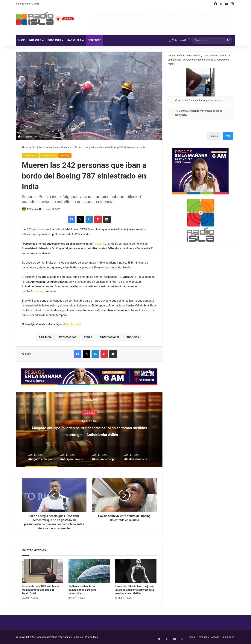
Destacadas (30, 155)
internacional (110, 337)
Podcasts (54, 40)
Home (27, 147)
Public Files (228, 637)
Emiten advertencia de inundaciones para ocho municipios (83, 590)
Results (214, 136)
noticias (134, 337)
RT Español (34, 209)
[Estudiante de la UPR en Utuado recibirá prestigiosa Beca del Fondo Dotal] (42, 571)
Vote (228, 136)
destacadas (69, 337)
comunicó (39, 291)
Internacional (51, 147)
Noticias (35, 40)
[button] (200, 82)
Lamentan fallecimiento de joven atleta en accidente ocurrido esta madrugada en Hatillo (135, 590)
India (89, 337)
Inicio (22, 40)
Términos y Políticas (208, 637)
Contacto (94, 40)
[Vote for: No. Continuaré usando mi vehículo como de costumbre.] (200, 113)
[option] (89, 430)
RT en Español (72, 325)
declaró (100, 244)
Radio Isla (74, 40)
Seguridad (89, 413)
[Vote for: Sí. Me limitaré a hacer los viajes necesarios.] (200, 86)
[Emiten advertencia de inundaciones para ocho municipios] (89, 571)
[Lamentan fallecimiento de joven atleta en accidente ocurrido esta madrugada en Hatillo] (136, 571)
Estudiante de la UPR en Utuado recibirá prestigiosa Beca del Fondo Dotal (40, 590)
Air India (46, 337)
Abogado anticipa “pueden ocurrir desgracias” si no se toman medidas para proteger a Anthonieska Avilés (89, 434)
